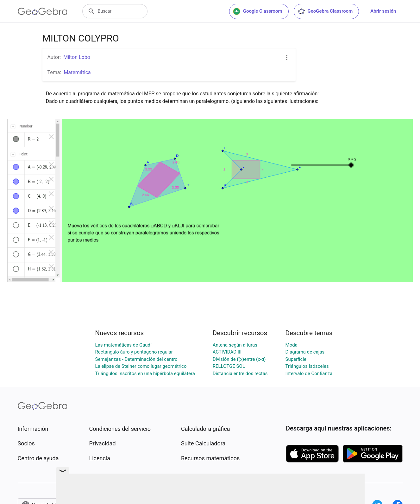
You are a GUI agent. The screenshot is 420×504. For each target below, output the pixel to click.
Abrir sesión (383, 11)
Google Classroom (258, 11)
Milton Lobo (77, 57)
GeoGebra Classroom (325, 11)
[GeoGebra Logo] (43, 11)
